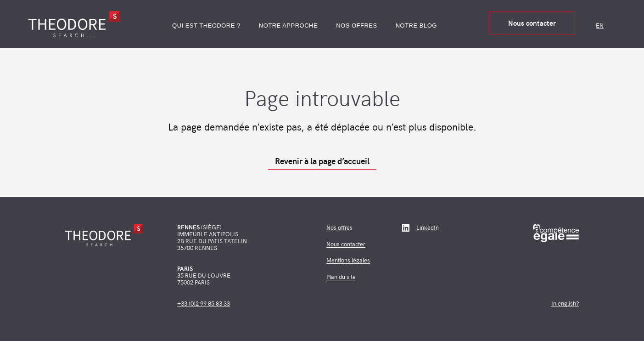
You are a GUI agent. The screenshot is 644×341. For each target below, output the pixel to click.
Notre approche (288, 26)
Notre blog (416, 26)
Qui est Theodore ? (206, 26)
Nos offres (357, 26)
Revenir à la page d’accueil (322, 161)
